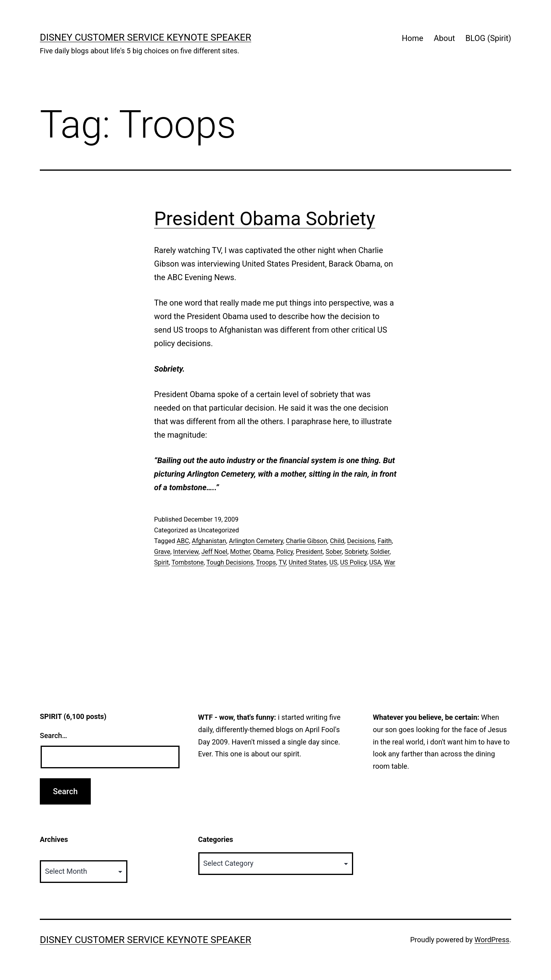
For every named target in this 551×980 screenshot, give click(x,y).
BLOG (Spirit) (488, 38)
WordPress (492, 940)
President (309, 552)
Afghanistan (209, 541)
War (390, 562)
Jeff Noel (214, 552)
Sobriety (356, 552)
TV (282, 562)
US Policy (353, 562)
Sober (334, 552)
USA (375, 562)
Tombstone (188, 562)
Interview (186, 552)
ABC (183, 541)
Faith (385, 541)
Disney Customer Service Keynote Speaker (146, 37)
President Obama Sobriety (265, 219)
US (333, 562)
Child (337, 541)
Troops (266, 562)
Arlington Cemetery (256, 541)
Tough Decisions (230, 562)
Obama (263, 552)
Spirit (161, 562)
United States (308, 562)
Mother (240, 552)
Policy (285, 552)
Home (412, 38)
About (444, 38)
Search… (54, 735)
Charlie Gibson (307, 541)
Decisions (361, 541)
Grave (162, 552)
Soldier (380, 552)
